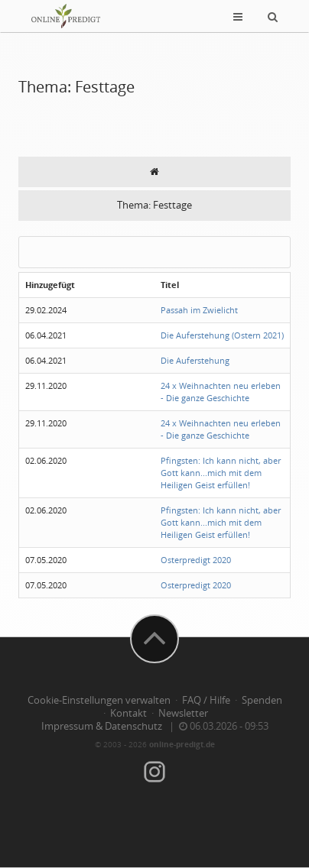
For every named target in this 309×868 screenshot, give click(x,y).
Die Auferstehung (195, 360)
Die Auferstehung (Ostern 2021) (222, 335)
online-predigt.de (182, 744)
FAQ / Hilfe (206, 700)
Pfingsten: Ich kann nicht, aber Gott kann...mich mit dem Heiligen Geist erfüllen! (221, 473)
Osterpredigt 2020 (196, 560)
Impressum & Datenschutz (102, 726)
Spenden (262, 700)
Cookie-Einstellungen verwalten (99, 700)
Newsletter (183, 713)
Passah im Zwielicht (199, 310)
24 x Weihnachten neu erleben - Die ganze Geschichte (221, 392)
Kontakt (128, 713)
